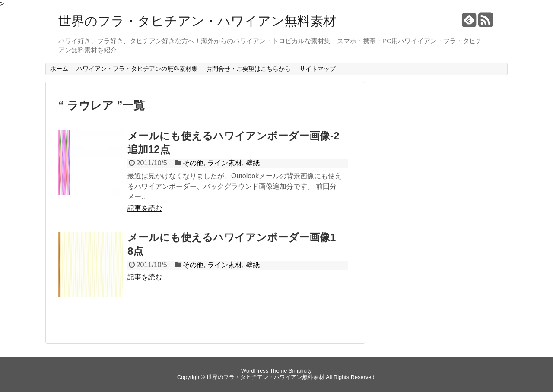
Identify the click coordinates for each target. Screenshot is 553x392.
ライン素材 (225, 163)
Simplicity (300, 371)
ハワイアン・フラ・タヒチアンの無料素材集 (137, 69)
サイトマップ (318, 69)
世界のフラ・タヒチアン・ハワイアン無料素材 (197, 21)
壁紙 (253, 163)
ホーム (59, 69)
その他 (193, 163)
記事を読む (145, 208)
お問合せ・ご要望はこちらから (248, 69)
